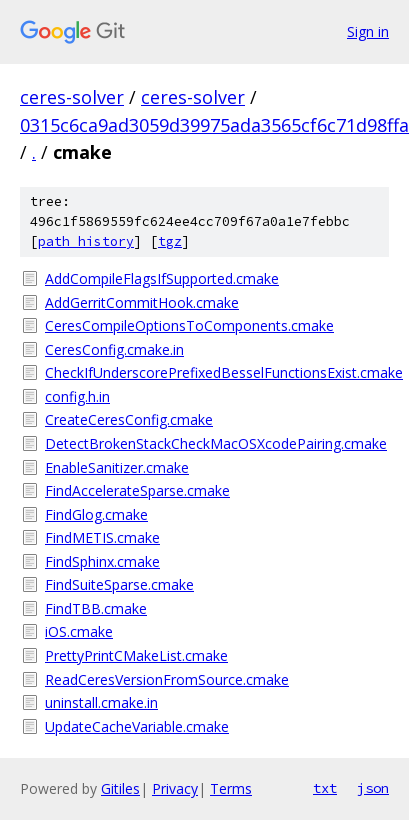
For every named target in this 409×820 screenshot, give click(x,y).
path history (86, 241)
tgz (170, 241)
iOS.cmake (79, 631)
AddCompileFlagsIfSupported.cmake (162, 278)
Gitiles (120, 788)
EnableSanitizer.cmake (117, 467)
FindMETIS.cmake (102, 537)
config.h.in (77, 396)
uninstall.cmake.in (101, 702)
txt (325, 788)
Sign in (368, 31)
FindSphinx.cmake (102, 561)
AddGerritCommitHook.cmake (142, 302)
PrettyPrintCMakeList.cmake (136, 655)
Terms (231, 788)
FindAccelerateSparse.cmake (137, 490)
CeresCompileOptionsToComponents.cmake (189, 325)
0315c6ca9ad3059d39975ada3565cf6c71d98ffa (214, 125)
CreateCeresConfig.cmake (129, 419)
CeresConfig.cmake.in (114, 349)
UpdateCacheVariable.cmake (137, 726)
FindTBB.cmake (96, 608)
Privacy (175, 788)
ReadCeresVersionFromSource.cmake (167, 679)
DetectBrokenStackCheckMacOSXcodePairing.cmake (216, 443)
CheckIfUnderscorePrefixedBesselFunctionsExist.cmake (217, 372)
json (373, 788)
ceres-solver (72, 97)
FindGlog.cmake (96, 514)
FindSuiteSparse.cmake (119, 584)
